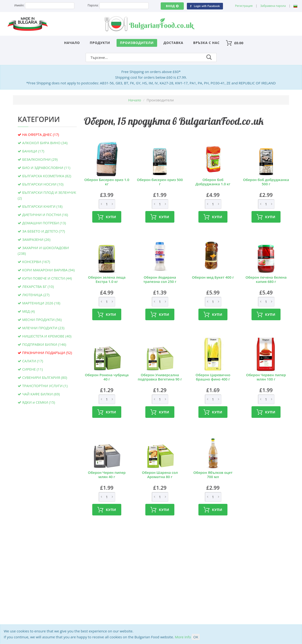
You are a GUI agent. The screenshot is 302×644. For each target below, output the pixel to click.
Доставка (173, 43)
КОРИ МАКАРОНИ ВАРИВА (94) (48, 270)
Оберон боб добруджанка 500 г (266, 182)
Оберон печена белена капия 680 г (266, 279)
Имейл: (19, 5)
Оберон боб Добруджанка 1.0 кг (213, 182)
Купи (107, 217)
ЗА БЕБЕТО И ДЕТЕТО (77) (44, 231)
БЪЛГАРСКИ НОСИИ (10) (43, 184)
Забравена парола (273, 6)
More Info (183, 637)
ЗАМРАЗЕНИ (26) (36, 239)
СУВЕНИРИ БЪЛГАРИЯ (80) (45, 377)
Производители (137, 43)
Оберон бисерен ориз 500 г (160, 182)
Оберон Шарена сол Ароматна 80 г (160, 475)
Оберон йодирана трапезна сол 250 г (160, 279)
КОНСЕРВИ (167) (36, 262)
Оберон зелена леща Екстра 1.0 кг (107, 279)
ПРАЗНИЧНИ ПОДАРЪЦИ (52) (47, 353)
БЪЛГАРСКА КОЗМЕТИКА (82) (47, 176)
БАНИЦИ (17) (33, 151)
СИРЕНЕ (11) (33, 369)
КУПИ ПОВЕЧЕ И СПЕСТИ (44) (47, 278)
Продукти (100, 43)
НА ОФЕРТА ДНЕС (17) (41, 134)
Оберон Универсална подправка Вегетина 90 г (160, 377)
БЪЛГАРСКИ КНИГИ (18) (42, 206)
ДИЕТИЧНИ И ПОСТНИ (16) (45, 215)
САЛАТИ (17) (33, 361)
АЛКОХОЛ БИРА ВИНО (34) (45, 143)
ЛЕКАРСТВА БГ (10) (38, 286)
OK (196, 637)
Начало (72, 43)
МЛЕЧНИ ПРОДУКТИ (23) (43, 328)
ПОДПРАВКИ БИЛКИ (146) (44, 344)
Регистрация (244, 6)
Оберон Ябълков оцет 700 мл (213, 475)
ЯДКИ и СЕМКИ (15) (39, 402)
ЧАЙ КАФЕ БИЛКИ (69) (41, 394)
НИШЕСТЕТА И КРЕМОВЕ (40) (47, 336)
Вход (172, 6)
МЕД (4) (28, 311)
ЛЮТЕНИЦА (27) (36, 295)
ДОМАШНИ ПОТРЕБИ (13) (44, 223)
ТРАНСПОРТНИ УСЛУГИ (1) (45, 386)
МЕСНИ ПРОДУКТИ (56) (42, 320)
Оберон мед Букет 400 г (213, 277)
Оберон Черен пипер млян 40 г (107, 475)
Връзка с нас (206, 43)
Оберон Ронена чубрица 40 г (107, 377)
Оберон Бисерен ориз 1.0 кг (107, 182)
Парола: (93, 5)
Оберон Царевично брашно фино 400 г (213, 377)
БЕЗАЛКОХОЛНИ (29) (40, 159)
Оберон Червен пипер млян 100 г (266, 377)
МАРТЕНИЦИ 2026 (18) (41, 303)
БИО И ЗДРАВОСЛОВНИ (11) (46, 168)
